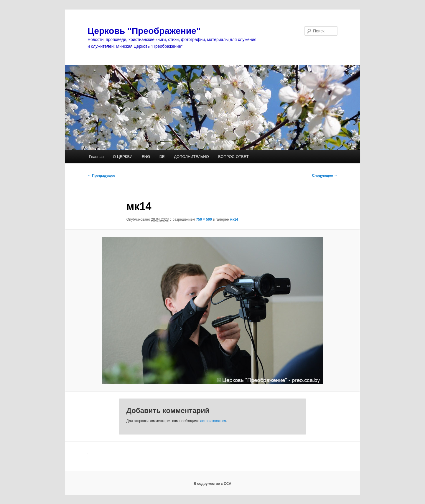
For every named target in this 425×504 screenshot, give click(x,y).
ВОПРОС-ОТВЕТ (233, 157)
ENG (146, 157)
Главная (96, 157)
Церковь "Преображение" (144, 31)
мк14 (234, 219)
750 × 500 (204, 219)
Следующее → (325, 176)
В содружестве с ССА (212, 484)
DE (162, 157)
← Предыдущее (101, 176)
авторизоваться (213, 421)
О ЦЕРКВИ (123, 157)
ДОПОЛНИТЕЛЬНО (191, 157)
